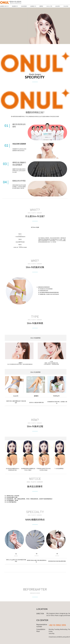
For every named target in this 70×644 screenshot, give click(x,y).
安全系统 (66, 6)
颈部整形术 (15, 6)
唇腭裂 (41, 6)
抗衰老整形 (24, 6)
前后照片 (58, 6)
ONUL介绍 (49, 6)
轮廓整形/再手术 (4, 6)
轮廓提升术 (33, 6)
